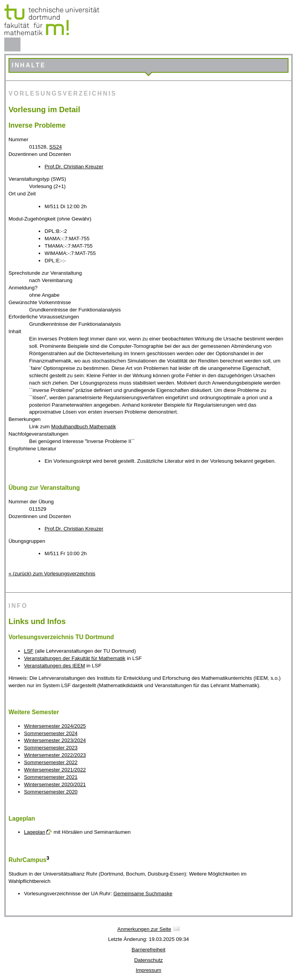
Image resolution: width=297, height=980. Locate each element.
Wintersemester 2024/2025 (55, 726)
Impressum (148, 970)
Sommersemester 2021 (51, 777)
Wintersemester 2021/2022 (55, 770)
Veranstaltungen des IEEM (55, 666)
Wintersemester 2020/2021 (55, 784)
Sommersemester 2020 (51, 792)
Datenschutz (148, 960)
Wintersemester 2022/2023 (55, 755)
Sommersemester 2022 (51, 762)
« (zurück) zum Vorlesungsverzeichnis (52, 574)
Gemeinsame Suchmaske (143, 894)
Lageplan (35, 832)
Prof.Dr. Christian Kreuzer (74, 167)
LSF (29, 651)
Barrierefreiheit (148, 950)
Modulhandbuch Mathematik (83, 427)
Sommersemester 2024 (51, 733)
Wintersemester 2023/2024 (55, 740)
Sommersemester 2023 (51, 748)
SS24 (55, 147)
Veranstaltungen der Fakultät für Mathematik (75, 658)
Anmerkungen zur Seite (144, 929)
